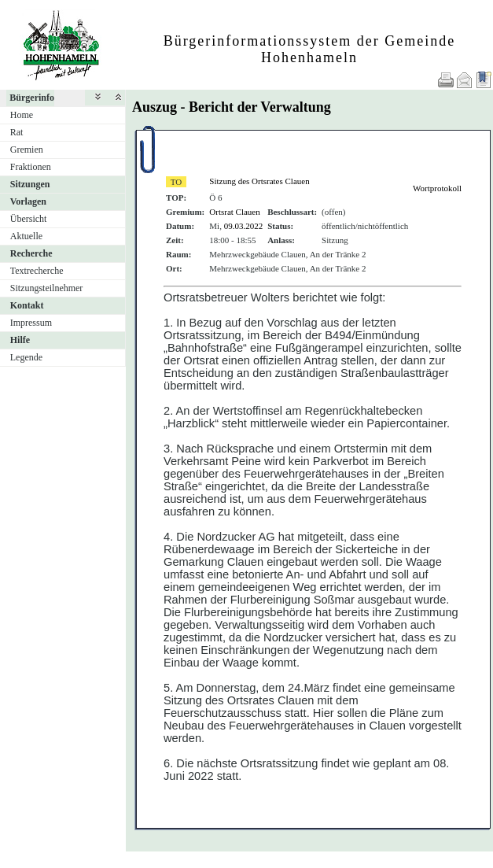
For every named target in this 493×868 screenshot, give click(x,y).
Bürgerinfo (32, 98)
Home (22, 115)
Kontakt (27, 305)
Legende (26, 357)
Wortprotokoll (437, 188)
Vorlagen (28, 201)
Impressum (31, 323)
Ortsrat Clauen (234, 212)
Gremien (27, 150)
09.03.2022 (244, 226)
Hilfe (20, 340)
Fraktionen (31, 167)
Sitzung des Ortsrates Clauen (259, 181)
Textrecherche (37, 271)
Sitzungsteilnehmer (47, 288)
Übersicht (29, 219)
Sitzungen (30, 184)
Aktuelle (26, 236)
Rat (17, 132)
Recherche (31, 253)
